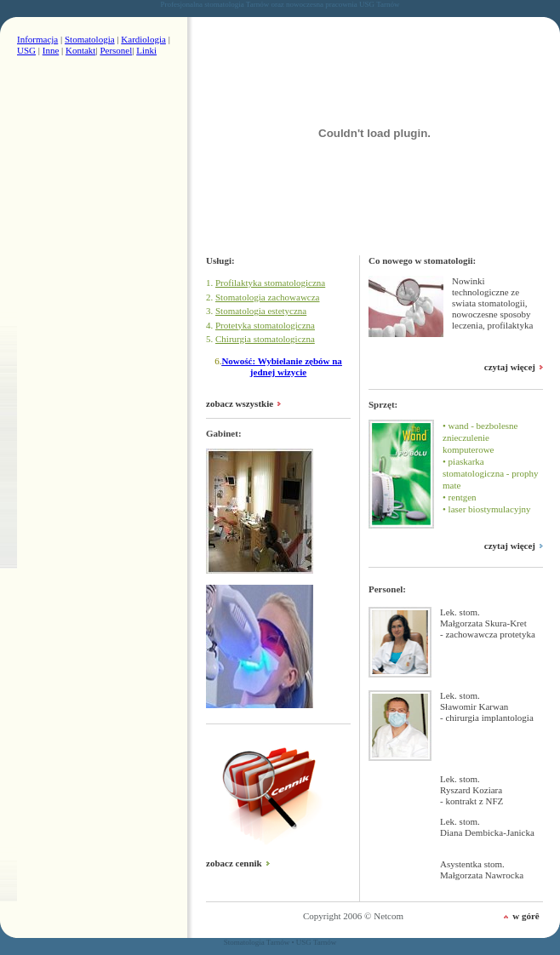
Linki (146, 50)
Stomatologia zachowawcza (267, 297)
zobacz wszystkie (240, 403)
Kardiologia (143, 39)
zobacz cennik (234, 863)
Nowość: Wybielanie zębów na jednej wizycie (281, 366)
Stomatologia (90, 39)
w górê (526, 916)
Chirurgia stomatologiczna (265, 339)
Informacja (37, 39)
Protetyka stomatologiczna (265, 325)
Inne (51, 50)
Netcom (389, 916)
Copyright (322, 916)
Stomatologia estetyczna (261, 311)
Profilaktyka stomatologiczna (270, 283)
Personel (116, 50)
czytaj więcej (510, 367)
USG (26, 50)
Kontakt (80, 50)
